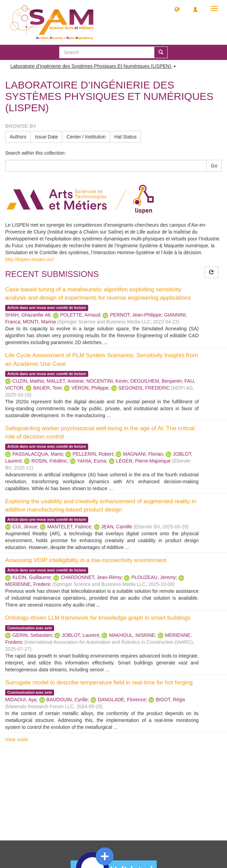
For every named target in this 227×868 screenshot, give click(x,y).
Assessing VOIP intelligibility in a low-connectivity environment (86, 560)
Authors (18, 137)
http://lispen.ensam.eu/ (29, 259)
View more (17, 740)
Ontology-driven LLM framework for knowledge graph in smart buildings (98, 618)
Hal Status (126, 137)
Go (214, 166)
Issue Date (46, 137)
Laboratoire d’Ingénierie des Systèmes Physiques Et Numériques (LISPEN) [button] (93, 66)
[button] (177, 9)
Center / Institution (86, 137)
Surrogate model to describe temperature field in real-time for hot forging (99, 683)
